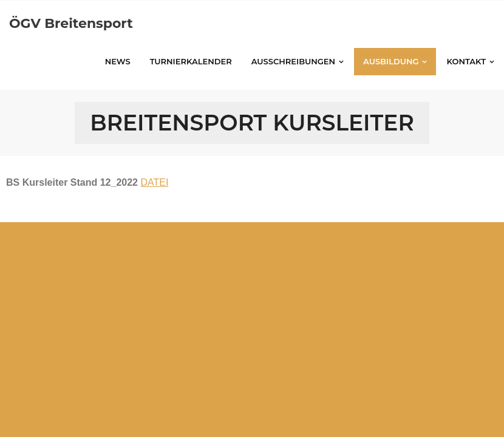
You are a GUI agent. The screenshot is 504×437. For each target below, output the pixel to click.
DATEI (154, 182)
